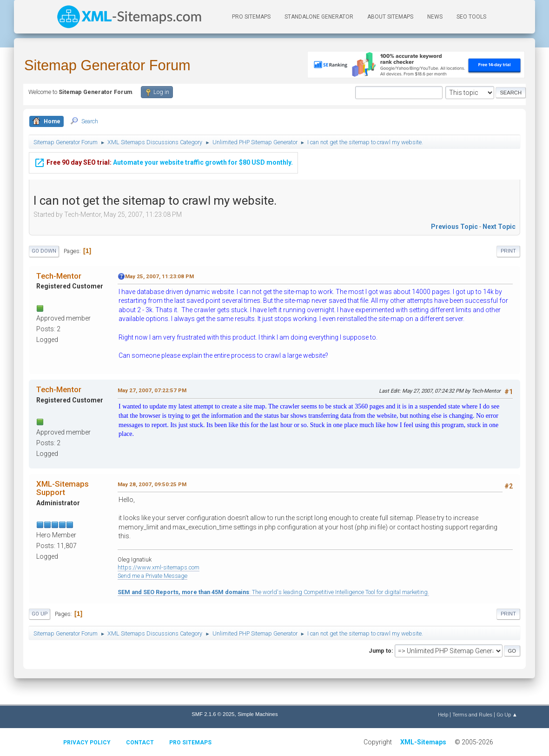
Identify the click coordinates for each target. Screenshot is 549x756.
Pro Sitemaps (190, 743)
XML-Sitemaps (423, 742)
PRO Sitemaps (251, 17)
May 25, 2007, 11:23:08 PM (159, 276)
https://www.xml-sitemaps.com (159, 567)
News (435, 17)
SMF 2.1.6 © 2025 (213, 714)
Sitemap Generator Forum (107, 65)
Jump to (380, 651)
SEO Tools (471, 17)
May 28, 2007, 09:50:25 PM (152, 484)
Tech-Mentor (59, 276)
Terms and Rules (472, 715)
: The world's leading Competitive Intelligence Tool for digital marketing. (273, 592)
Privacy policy (87, 743)
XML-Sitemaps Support (63, 488)
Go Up (40, 614)
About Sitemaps (390, 17)
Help (443, 715)
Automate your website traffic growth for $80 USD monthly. (163, 158)
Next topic (499, 227)
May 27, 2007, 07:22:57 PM (152, 390)
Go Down (44, 251)
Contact (140, 743)
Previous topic (454, 227)
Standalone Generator (319, 17)
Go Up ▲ (507, 715)
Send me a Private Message (152, 576)
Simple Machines (258, 714)
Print (508, 251)
